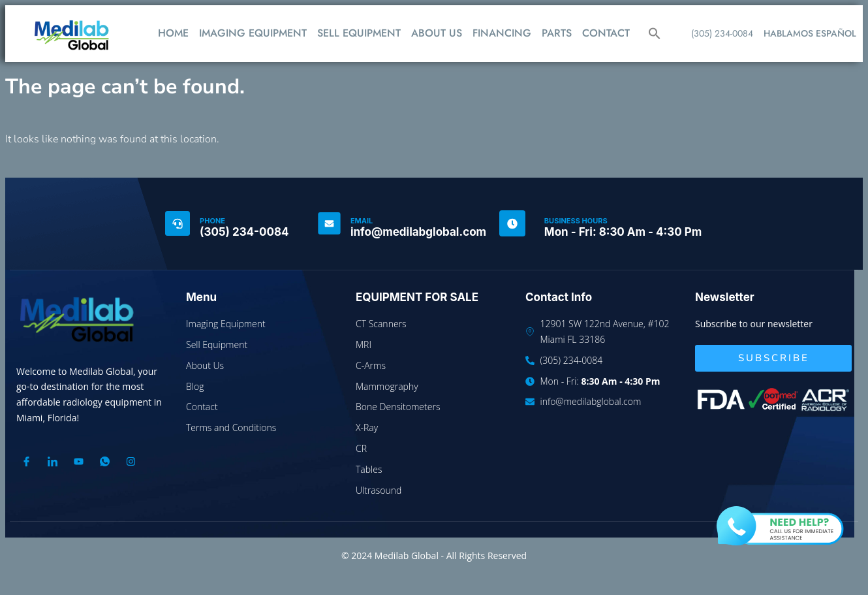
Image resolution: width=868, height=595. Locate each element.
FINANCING (502, 33)
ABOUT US (437, 33)
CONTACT (606, 33)
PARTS (557, 33)
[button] (655, 33)
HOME (173, 33)
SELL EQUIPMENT (359, 33)
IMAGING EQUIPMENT (253, 33)
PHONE (212, 221)
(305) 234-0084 (722, 33)
